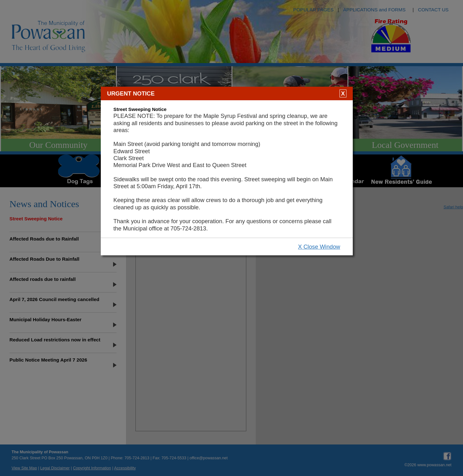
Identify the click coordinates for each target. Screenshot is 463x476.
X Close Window (319, 247)
